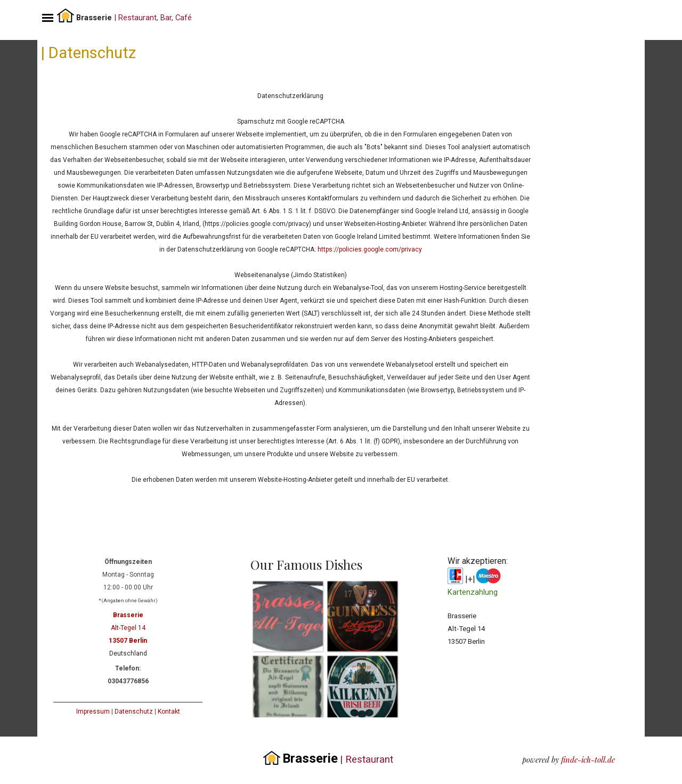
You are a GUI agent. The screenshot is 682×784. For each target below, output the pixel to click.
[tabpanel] (160, 16)
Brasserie (128, 615)
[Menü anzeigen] (48, 18)
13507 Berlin (128, 641)
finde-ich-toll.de (588, 759)
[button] (288, 616)
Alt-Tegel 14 (128, 628)
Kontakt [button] (169, 712)
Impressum (93, 712)
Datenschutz (134, 712)
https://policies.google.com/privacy (370, 249)
